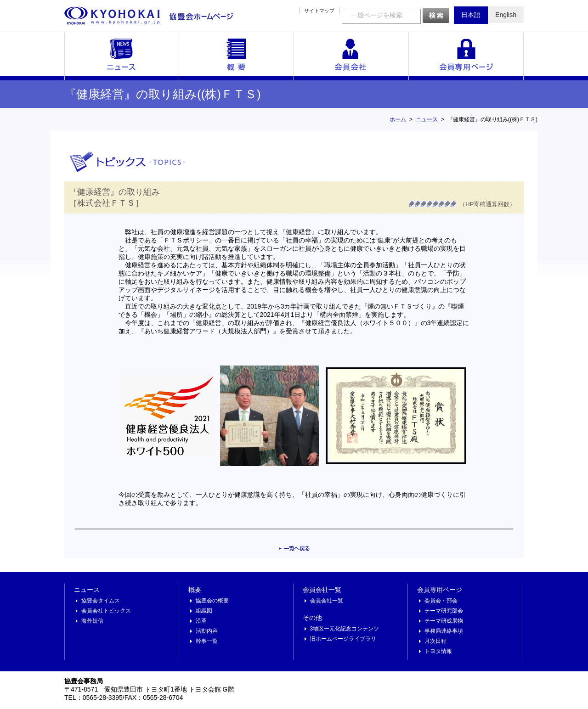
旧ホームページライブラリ (343, 639)
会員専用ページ (466, 56)
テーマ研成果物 (444, 621)
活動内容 (207, 631)
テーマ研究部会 (444, 611)
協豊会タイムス (101, 601)
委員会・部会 (441, 601)
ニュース (122, 56)
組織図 (204, 611)
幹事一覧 (207, 641)
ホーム (398, 119)
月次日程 (435, 641)
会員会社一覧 (351, 56)
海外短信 (92, 621)
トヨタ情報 (438, 651)
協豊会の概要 (212, 601)
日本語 (471, 15)
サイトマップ (319, 11)
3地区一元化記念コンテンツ (345, 629)
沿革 (201, 621)
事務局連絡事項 (444, 631)
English (506, 15)
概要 (237, 56)
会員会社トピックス (106, 611)
